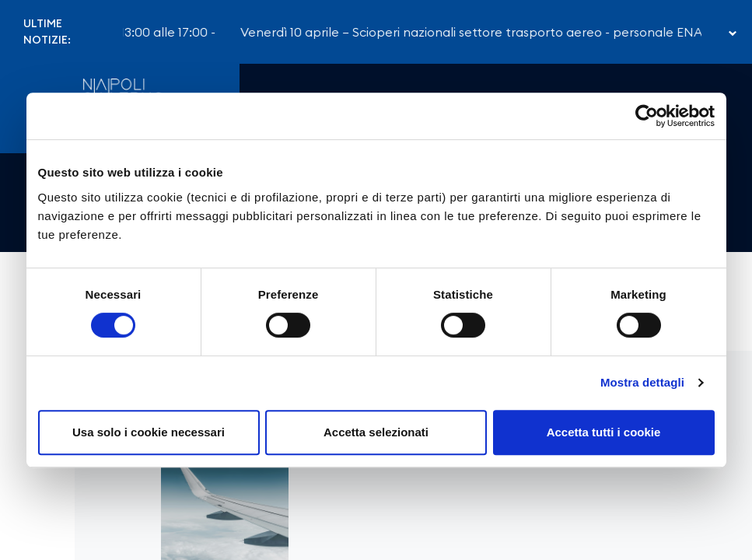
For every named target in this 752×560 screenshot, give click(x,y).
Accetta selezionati (376, 432)
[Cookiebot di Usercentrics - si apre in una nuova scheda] (647, 116)
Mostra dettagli (642, 382)
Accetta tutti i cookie (604, 432)
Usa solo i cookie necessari (149, 432)
